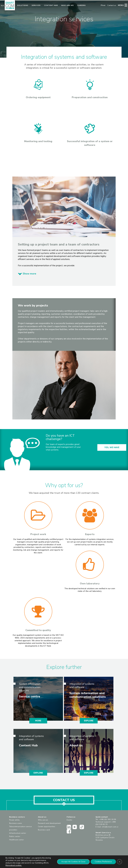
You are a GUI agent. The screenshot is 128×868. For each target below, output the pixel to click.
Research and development (49, 823)
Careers (81, 5)
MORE (38, 721)
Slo (2, 6)
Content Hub (51, 5)
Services (36, 5)
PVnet (103, 5)
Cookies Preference (103, 862)
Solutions (23, 5)
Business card (44, 830)
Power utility (14, 820)
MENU (121, 5)
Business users (16, 823)
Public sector (15, 836)
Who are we (67, 5)
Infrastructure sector (18, 833)
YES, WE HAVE (112, 447)
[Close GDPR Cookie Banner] (119, 862)
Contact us (112, 5)
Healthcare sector (17, 840)
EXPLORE (89, 721)
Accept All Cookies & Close (73, 862)
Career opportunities (47, 827)
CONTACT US (64, 801)
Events (69, 820)
